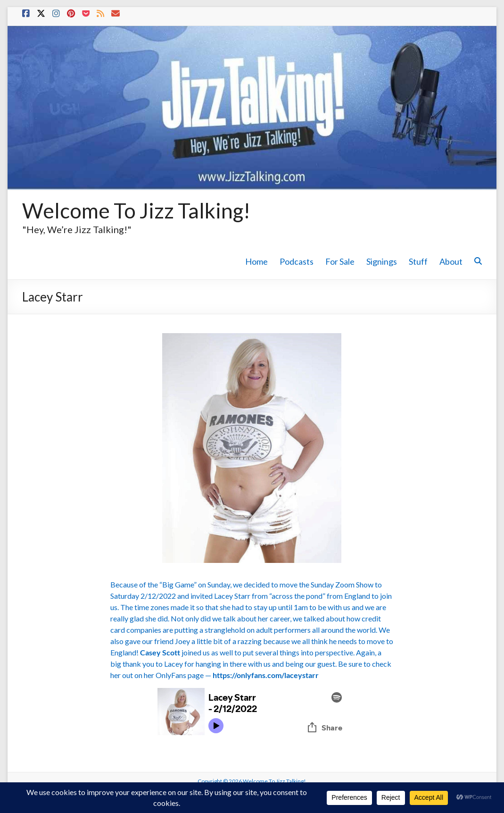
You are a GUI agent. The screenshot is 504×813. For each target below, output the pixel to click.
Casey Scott (160, 652)
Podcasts (297, 261)
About (451, 261)
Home (256, 261)
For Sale (340, 261)
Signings (382, 261)
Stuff (418, 261)
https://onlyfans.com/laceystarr (266, 675)
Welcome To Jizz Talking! (136, 210)
